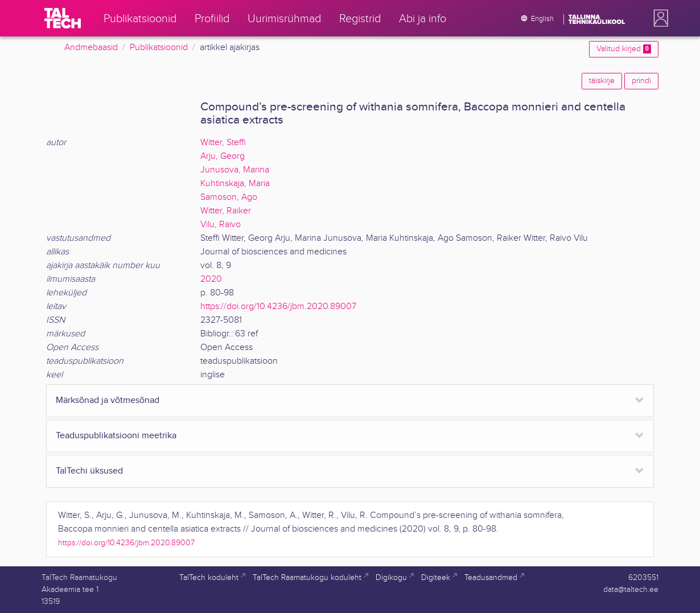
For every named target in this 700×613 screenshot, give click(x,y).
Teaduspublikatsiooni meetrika (116, 436)
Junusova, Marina (235, 170)
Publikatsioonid (159, 48)
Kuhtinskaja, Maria (235, 184)
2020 (211, 279)
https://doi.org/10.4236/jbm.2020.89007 (278, 306)
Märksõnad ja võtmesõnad (108, 400)
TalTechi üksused (89, 471)
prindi (641, 81)
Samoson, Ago (229, 197)
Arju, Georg (223, 156)
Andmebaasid (91, 48)
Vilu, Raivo (221, 225)
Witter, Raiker (226, 211)
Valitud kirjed (624, 49)
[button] (658, 18)
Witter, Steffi (223, 143)
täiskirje (602, 81)
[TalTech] (63, 18)
